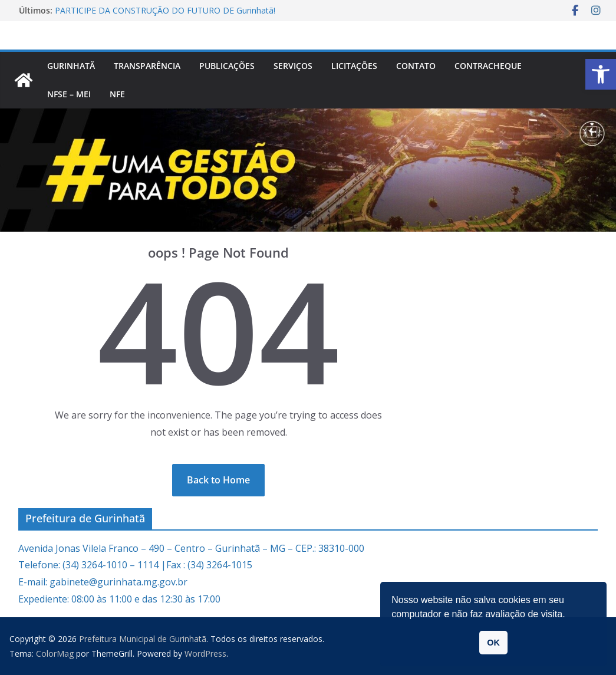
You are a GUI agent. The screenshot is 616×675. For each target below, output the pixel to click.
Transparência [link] (147, 66)
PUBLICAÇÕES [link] (227, 66)
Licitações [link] (354, 66)
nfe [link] (117, 94)
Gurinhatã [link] (71, 66)
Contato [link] (416, 66)
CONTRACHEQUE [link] (488, 66)
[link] (601, 74)
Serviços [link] (293, 66)
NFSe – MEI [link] (69, 94)
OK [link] (493, 643)
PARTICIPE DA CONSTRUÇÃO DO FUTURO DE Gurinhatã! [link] (165, 10)
